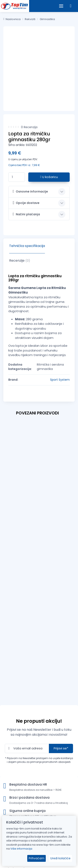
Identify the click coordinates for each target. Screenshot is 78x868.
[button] (71, 6)
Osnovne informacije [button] (30, 191)
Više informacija (21, 849)
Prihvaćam (37, 858)
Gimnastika (47, 19)
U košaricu (49, 177)
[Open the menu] (61, 6)
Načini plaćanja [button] (26, 214)
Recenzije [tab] (20, 261)
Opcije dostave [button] (26, 203)
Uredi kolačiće (60, 858)
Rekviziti (30, 19)
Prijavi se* (61, 748)
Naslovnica (12, 19)
